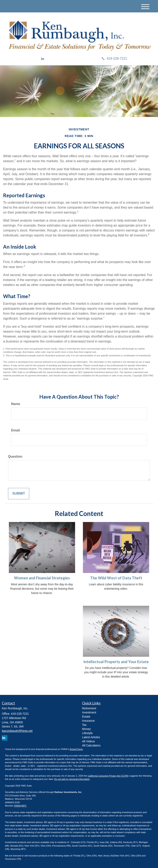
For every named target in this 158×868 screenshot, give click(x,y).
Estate (86, 717)
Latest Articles (91, 737)
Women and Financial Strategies (42, 578)
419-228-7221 (114, 58)
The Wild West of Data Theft (116, 578)
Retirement (89, 708)
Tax (84, 725)
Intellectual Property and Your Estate (116, 662)
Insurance (88, 721)
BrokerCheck (76, 749)
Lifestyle (87, 733)
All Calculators (91, 745)
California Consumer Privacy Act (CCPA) (108, 776)
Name (16, 404)
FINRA (17, 806)
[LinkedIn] (43, 59)
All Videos (88, 741)
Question (15, 456)
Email (16, 430)
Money (86, 729)
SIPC (24, 806)
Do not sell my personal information (72, 779)
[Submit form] (19, 494)
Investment (89, 712)
